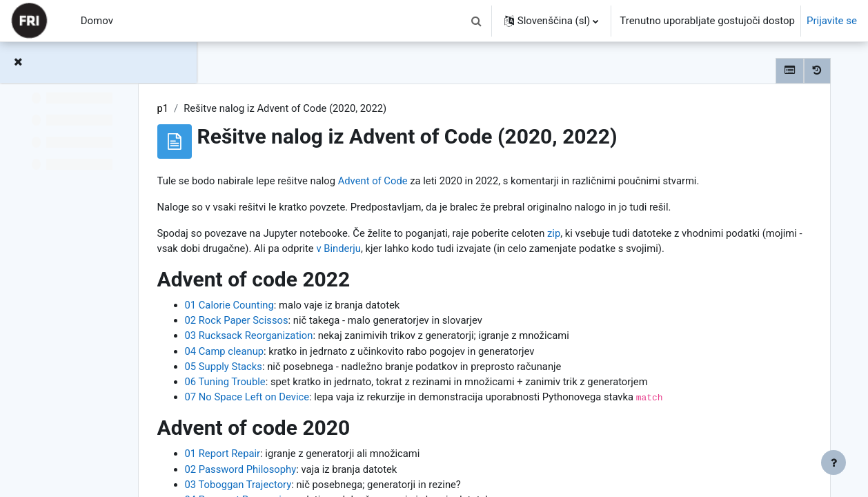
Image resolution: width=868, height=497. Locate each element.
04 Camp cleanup (310, 369)
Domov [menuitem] (97, 21)
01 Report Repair (309, 472)
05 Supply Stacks (310, 384)
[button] (477, 21)
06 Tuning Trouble (312, 400)
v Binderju (552, 250)
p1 (249, 108)
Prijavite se (832, 21)
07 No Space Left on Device (334, 416)
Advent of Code (462, 181)
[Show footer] (834, 462)
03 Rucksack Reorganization (336, 353)
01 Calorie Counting (316, 322)
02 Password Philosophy (327, 488)
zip (646, 234)
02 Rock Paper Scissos (323, 338)
